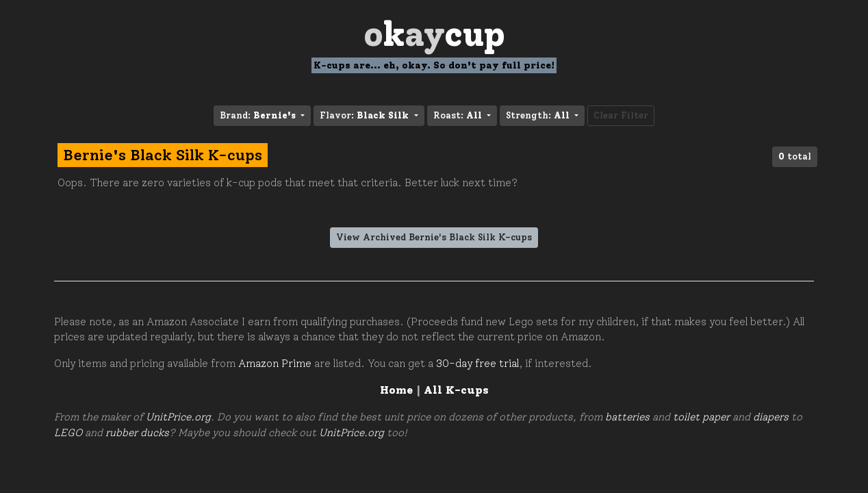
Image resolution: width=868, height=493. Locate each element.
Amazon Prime (275, 364)
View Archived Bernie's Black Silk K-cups (434, 237)
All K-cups (456, 390)
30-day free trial (477, 364)
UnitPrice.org (178, 417)
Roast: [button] (459, 115)
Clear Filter (621, 115)
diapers (771, 417)
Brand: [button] (259, 115)
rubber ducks (137, 433)
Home (396, 390)
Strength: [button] (539, 115)
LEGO (68, 433)
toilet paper (701, 417)
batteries (627, 417)
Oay (434, 34)
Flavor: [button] (366, 115)
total (795, 156)
